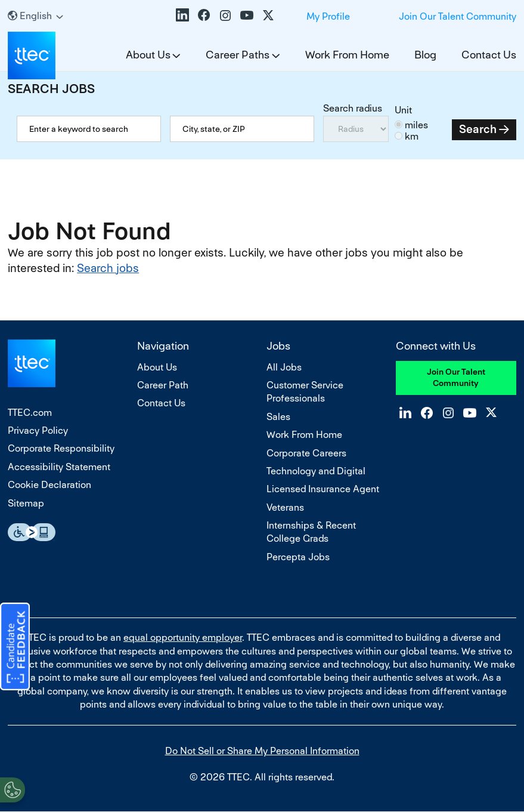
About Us (148, 55)
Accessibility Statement (59, 467)
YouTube (247, 15)
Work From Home (347, 55)
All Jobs (284, 367)
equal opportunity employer (183, 637)
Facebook (204, 15)
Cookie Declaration (49, 485)
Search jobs (108, 268)
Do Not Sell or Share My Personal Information (262, 751)
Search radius (353, 108)
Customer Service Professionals (305, 392)
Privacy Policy (38, 430)
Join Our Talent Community (458, 16)
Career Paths (238, 55)
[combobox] (242, 129)
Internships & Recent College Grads (311, 532)
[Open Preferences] (13, 788)
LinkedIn (182, 15)
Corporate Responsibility (61, 448)
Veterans (285, 507)
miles (416, 125)
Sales (278, 417)
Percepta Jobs (298, 557)
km (412, 136)
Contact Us (489, 55)
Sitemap (26, 503)
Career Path (163, 385)
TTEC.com (30, 413)
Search (478, 129)
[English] (35, 16)
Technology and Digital (316, 471)
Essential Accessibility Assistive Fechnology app (32, 532)
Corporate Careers (306, 453)
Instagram (225, 15)
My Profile (328, 16)
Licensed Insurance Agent (323, 489)
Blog (425, 55)
